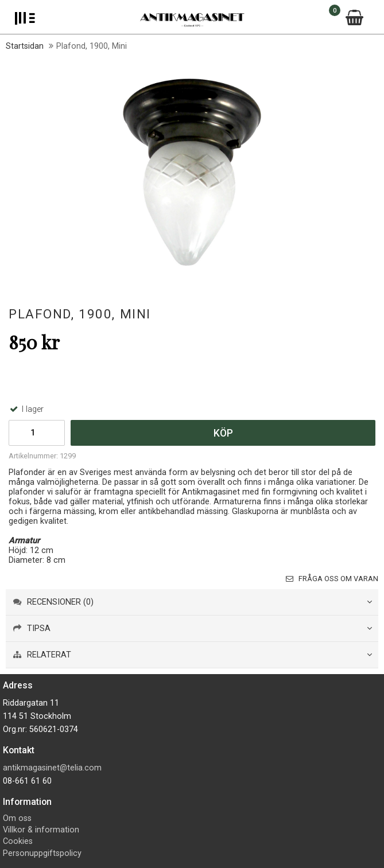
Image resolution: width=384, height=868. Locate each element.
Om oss (17, 818)
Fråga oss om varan (332, 579)
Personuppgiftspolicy (42, 853)
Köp (223, 433)
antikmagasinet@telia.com (52, 768)
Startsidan (25, 46)
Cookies (18, 841)
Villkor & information (41, 830)
